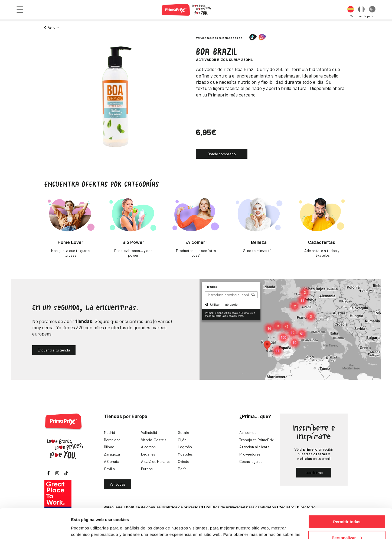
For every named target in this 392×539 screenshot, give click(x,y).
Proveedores (250, 454)
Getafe (183, 432)
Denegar (347, 526)
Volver (53, 28)
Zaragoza (112, 454)
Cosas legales (251, 461)
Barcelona (112, 440)
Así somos (248, 432)
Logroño (185, 447)
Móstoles (185, 454)
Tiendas (211, 286)
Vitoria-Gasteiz (154, 440)
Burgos (147, 469)
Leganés (148, 454)
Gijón (182, 440)
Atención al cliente (254, 447)
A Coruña (112, 461)
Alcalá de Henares (156, 461)
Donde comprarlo (222, 154)
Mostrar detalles (87, 528)
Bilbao (109, 447)
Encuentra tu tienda (54, 350)
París (182, 469)
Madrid (110, 432)
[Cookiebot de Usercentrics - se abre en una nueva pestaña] (35, 528)
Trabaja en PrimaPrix (257, 440)
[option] (351, 10)
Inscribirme (314, 472)
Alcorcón (148, 447)
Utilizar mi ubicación (222, 304)
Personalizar (347, 510)
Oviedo (184, 461)
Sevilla (109, 469)
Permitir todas (347, 494)
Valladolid (149, 432)
